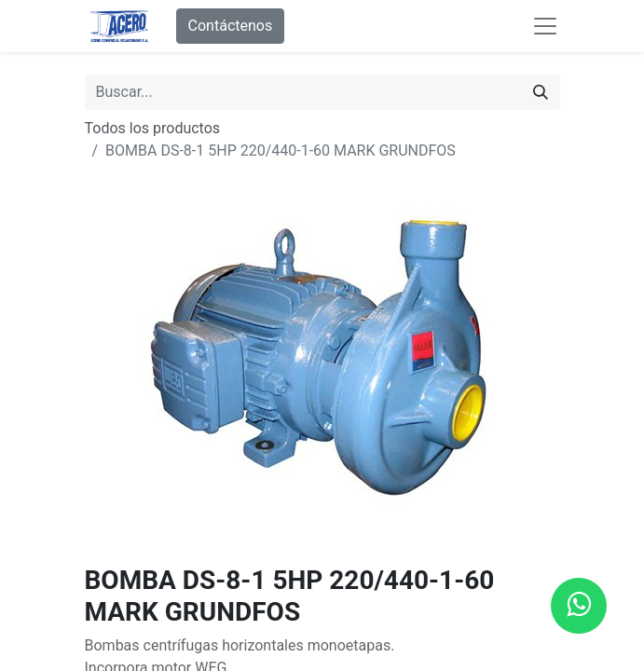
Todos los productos (153, 128)
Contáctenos (231, 26)
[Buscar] (541, 92)
